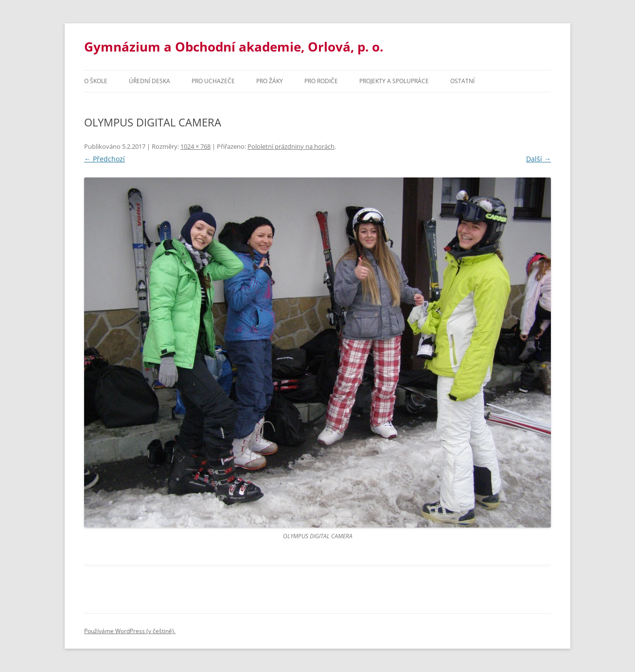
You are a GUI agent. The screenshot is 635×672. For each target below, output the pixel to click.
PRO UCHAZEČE (213, 81)
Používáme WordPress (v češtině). (130, 631)
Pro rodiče (321, 81)
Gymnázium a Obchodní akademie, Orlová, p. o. (234, 47)
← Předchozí (105, 159)
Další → (538, 159)
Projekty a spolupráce (394, 81)
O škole (96, 81)
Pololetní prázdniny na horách (291, 146)
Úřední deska (150, 81)
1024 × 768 (195, 146)
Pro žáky (270, 81)
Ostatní (462, 81)
